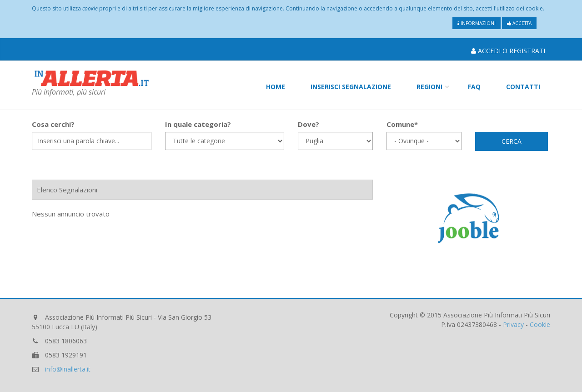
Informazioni (477, 23)
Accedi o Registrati (508, 51)
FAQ (474, 87)
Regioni (429, 87)
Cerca (512, 141)
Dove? (309, 124)
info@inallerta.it (68, 369)
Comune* (402, 124)
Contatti (523, 87)
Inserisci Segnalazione (351, 87)
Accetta (519, 23)
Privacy (513, 324)
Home (276, 87)
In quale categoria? (198, 124)
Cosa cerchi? (53, 124)
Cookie (540, 324)
